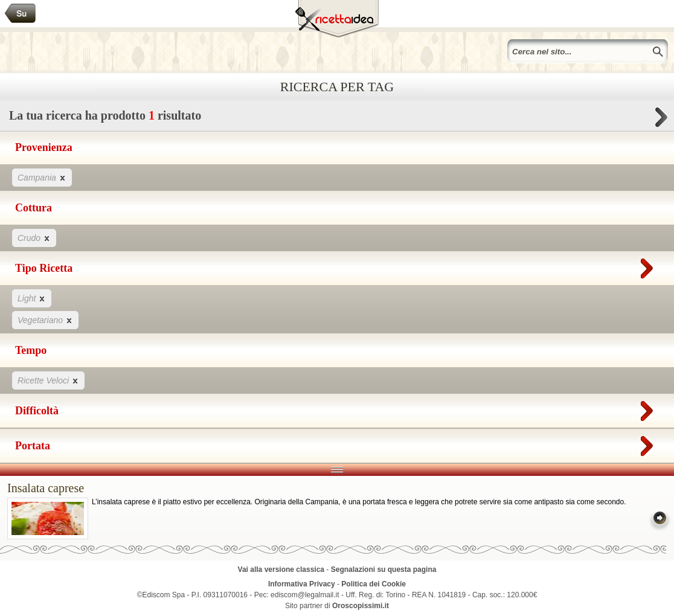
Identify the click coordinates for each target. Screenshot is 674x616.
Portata (337, 443)
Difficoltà (337, 408)
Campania (42, 177)
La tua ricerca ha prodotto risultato (337, 119)
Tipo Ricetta (337, 266)
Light (32, 298)
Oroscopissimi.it (361, 606)
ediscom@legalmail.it (305, 595)
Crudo (34, 238)
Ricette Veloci (48, 380)
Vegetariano (45, 320)
